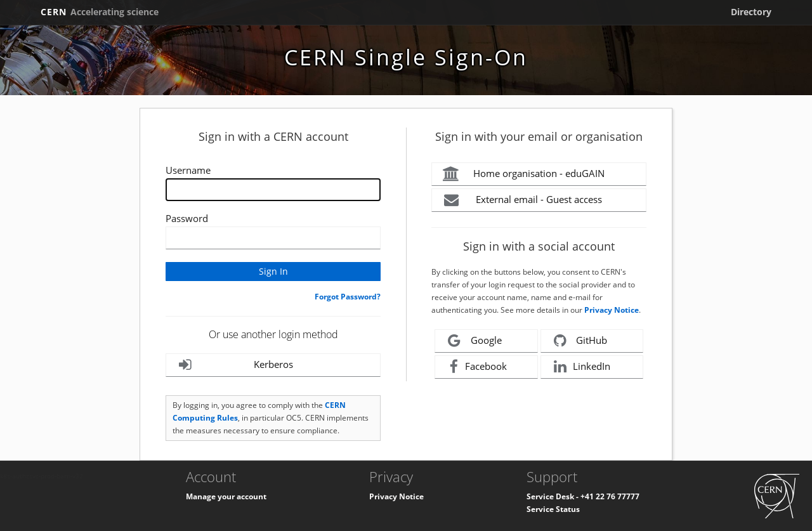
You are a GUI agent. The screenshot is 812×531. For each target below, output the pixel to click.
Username (188, 170)
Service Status (553, 509)
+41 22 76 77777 (610, 496)
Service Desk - (553, 496)
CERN (100, 12)
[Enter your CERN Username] (273, 190)
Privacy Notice (612, 310)
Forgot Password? (348, 297)
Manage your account (226, 496)
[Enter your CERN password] (273, 238)
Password (187, 218)
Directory (751, 12)
